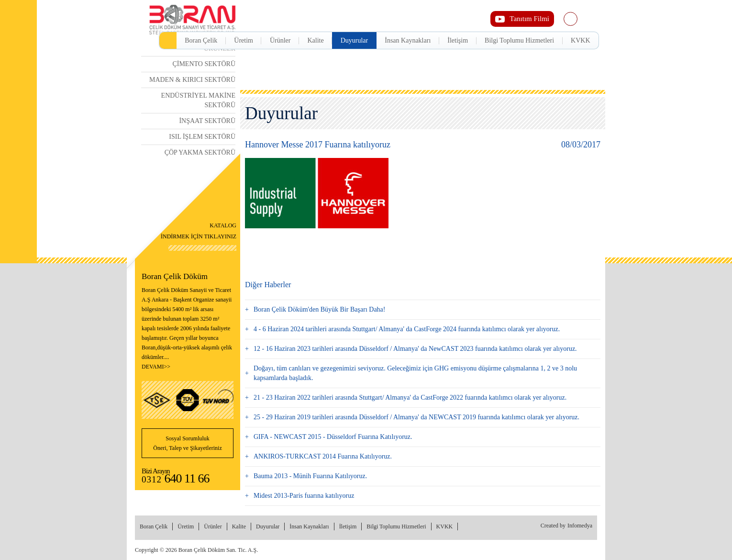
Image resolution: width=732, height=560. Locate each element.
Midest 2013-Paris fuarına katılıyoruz (304, 496)
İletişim (458, 40)
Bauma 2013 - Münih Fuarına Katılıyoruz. (310, 476)
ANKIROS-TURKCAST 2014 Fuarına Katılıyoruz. (323, 456)
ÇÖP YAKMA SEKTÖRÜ (200, 152)
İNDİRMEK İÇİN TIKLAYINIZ (199, 230)
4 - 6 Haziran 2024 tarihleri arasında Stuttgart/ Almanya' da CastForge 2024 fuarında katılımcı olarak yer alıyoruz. (407, 329)
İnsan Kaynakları (408, 40)
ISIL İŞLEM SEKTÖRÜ (202, 137)
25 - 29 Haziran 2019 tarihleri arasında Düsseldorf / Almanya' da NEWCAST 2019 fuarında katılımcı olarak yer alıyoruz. (416, 417)
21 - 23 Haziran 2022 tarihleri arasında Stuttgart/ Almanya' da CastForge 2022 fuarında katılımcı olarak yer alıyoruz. (410, 398)
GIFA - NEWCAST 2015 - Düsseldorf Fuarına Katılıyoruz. (333, 437)
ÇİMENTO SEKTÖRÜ (204, 64)
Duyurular (355, 40)
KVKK (580, 40)
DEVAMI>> (156, 367)
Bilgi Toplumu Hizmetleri (519, 40)
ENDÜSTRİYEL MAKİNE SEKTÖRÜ (198, 100)
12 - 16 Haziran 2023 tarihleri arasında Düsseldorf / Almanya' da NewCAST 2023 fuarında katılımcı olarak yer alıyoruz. (415, 349)
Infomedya (580, 526)
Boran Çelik (201, 40)
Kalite (315, 40)
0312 (176, 479)
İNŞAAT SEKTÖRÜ (207, 121)
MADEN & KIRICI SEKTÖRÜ (192, 80)
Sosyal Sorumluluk (188, 444)
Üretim (244, 40)
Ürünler (280, 40)
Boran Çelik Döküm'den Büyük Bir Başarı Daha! (319, 309)
